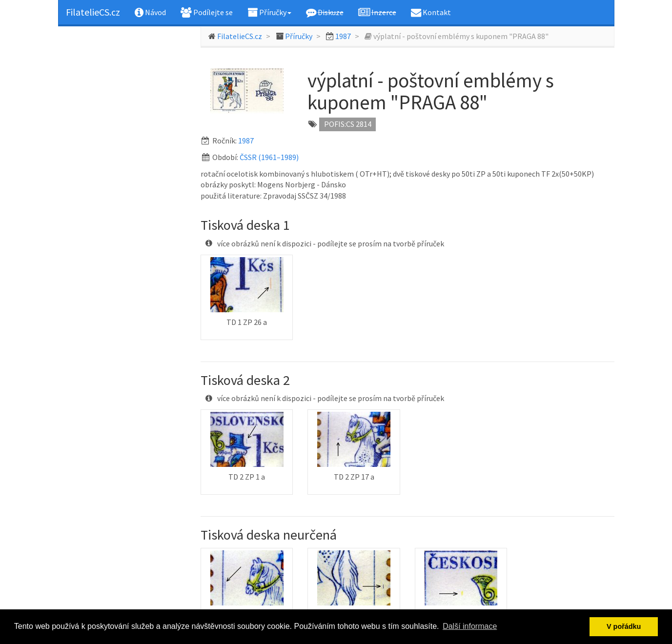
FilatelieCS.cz (93, 12)
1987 (343, 36)
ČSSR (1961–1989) (269, 157)
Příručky (299, 36)
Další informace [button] (470, 626)
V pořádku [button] (624, 626)
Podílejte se (207, 12)
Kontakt (431, 12)
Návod (150, 12)
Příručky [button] (269, 12)
